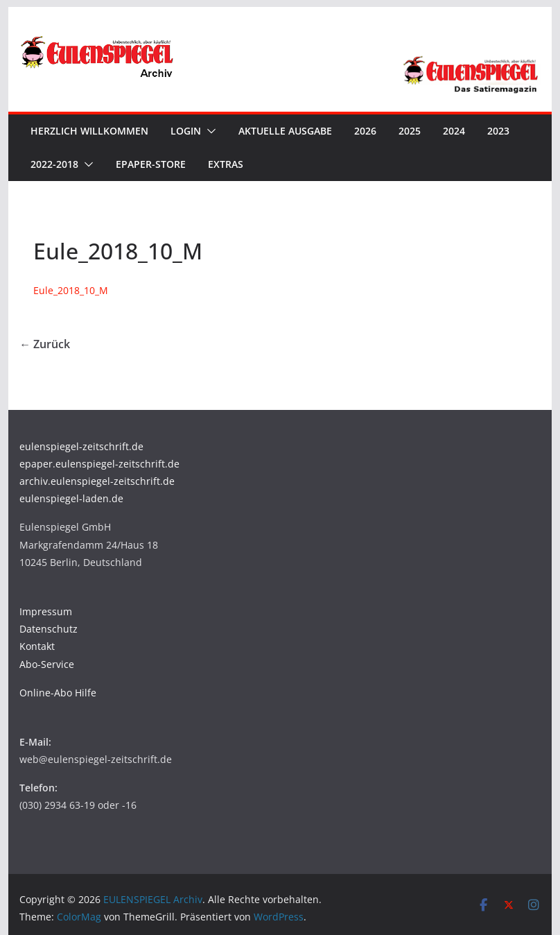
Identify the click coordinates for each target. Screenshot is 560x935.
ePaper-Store (151, 164)
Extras (226, 164)
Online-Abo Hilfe (58, 693)
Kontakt (37, 646)
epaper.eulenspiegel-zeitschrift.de (99, 464)
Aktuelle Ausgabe (285, 131)
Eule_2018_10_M (71, 290)
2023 (498, 131)
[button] (209, 131)
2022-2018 (54, 164)
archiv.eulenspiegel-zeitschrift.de (97, 481)
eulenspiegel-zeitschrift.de (81, 446)
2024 (454, 131)
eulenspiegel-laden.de (71, 498)
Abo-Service (47, 664)
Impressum (46, 611)
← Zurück (45, 344)
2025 (410, 131)
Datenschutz (49, 629)
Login (186, 131)
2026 (365, 131)
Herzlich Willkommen (89, 131)
